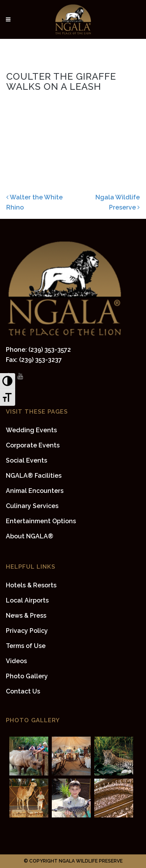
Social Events (26, 460)
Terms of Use (26, 646)
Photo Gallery (27, 676)
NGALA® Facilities (34, 476)
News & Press (26, 616)
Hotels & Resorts (31, 585)
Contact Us (23, 691)
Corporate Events (33, 445)
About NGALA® (30, 536)
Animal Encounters (35, 491)
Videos (16, 661)
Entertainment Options (41, 521)
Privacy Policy (27, 631)
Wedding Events (31, 430)
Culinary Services (32, 506)
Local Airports (27, 600)
